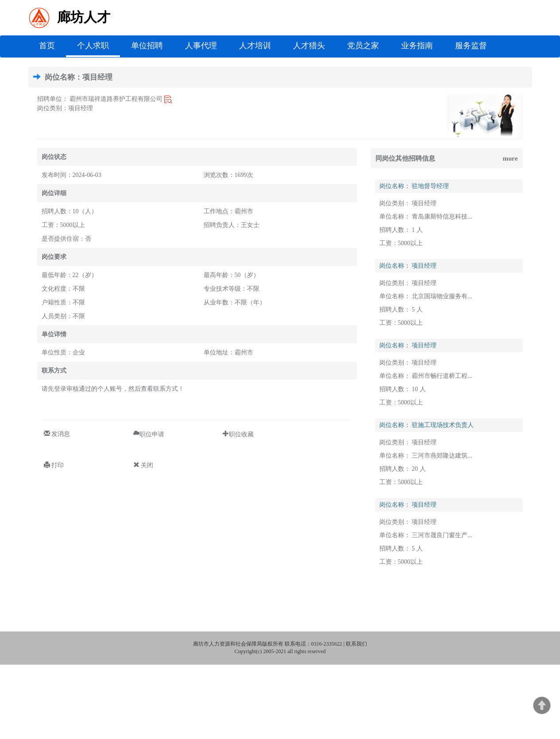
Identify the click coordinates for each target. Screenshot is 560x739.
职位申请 (152, 433)
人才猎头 (309, 46)
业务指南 (417, 46)
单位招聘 (147, 46)
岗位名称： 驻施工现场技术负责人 (427, 425)
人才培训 (255, 46)
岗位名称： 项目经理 (408, 266)
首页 (52, 45)
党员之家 (363, 46)
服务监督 (471, 46)
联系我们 (356, 644)
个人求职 (93, 46)
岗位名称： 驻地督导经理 (414, 186)
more (510, 158)
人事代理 (201, 46)
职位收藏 (241, 433)
